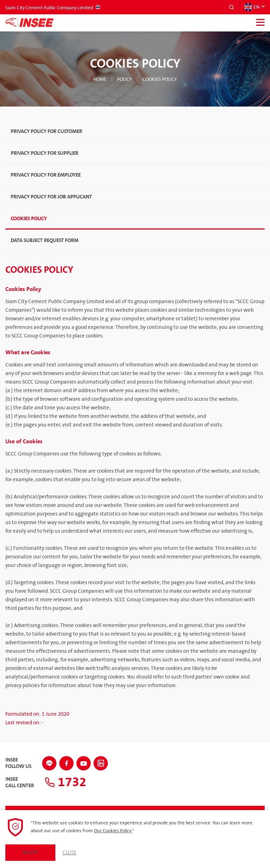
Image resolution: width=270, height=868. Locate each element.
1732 (66, 782)
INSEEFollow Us (18, 763)
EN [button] (252, 7)
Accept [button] (30, 853)
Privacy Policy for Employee (46, 175)
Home (100, 79)
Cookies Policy (160, 79)
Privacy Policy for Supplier (44, 153)
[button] (231, 7)
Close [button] (69, 853)
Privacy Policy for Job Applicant (51, 197)
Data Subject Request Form (45, 240)
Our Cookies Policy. (113, 831)
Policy (124, 79)
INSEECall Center (20, 783)
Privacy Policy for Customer (46, 131)
